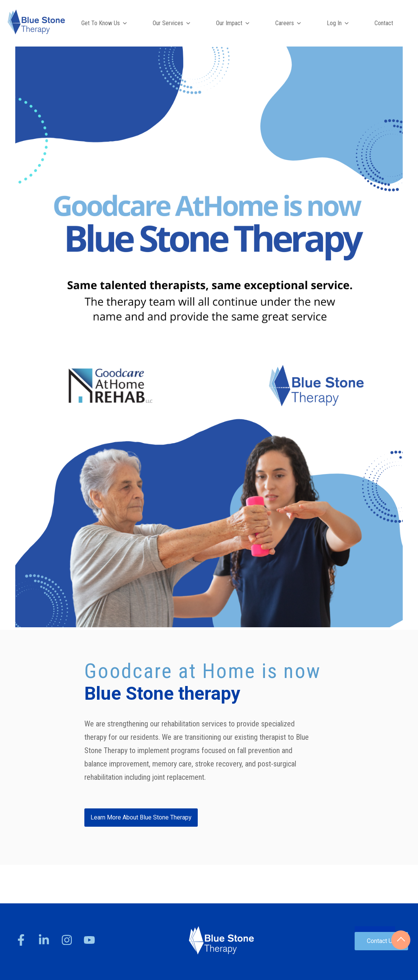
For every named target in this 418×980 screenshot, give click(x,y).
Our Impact (229, 23)
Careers (285, 23)
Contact (384, 23)
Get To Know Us (101, 23)
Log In (334, 23)
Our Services (168, 23)
